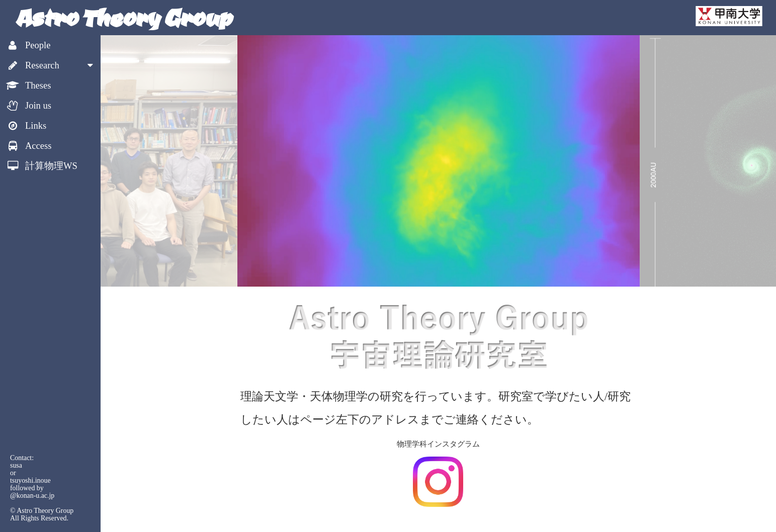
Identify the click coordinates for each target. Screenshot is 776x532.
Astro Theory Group (123, 17)
